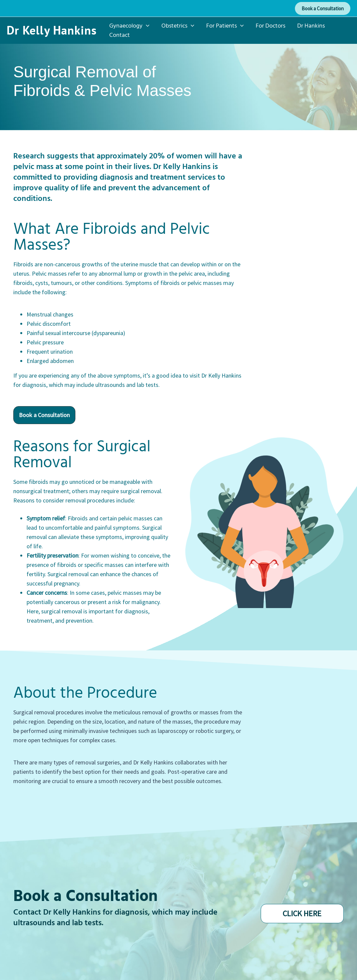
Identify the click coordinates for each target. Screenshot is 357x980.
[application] (146, 26)
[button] (323, 8)
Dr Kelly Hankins (52, 30)
